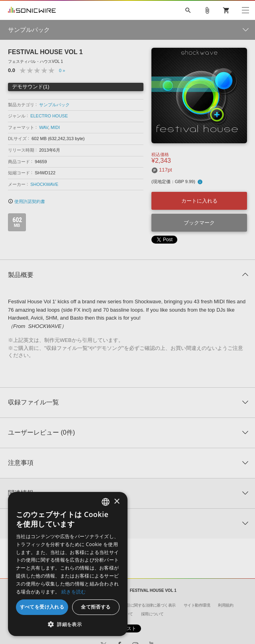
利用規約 (226, 605)
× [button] (117, 502)
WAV (44, 127)
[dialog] (68, 564)
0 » (62, 70)
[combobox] (106, 502)
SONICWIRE (32, 10)
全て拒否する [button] (96, 607)
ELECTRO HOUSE (49, 116)
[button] (68, 624)
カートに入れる (199, 201)
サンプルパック (54, 105)
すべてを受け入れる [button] (42, 607)
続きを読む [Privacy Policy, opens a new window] (74, 592)
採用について (152, 614)
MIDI (55, 127)
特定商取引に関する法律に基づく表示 (143, 605)
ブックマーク (199, 223)
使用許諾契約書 (26, 201)
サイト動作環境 (197, 605)
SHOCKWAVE (44, 184)
